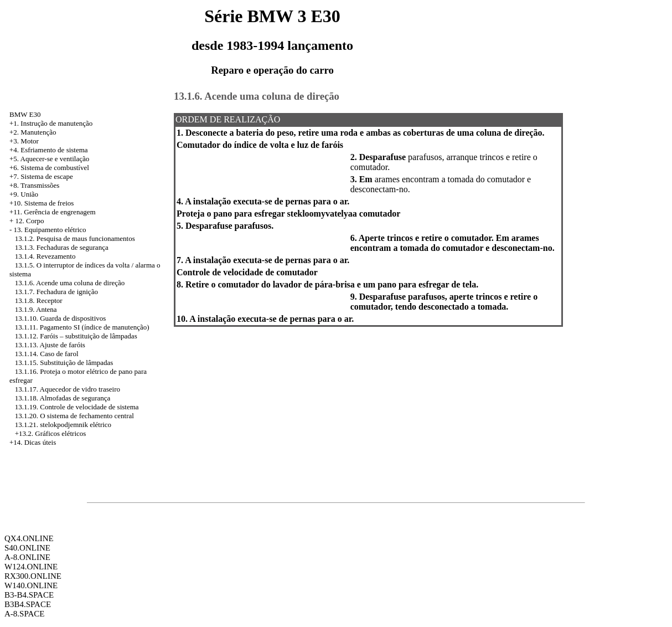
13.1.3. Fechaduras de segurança (62, 247)
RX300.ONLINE (33, 576)
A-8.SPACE (24, 614)
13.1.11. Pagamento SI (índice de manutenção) (82, 327)
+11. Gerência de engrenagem (53, 212)
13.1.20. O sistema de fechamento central (74, 416)
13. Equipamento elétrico (50, 230)
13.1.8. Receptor (39, 300)
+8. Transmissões (34, 185)
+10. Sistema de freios (42, 203)
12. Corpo (30, 221)
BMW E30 (25, 114)
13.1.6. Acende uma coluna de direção (70, 283)
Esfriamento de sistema (54, 150)
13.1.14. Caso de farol (47, 354)
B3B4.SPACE (28, 604)
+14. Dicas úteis (33, 442)
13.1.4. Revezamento (45, 256)
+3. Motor (24, 141)
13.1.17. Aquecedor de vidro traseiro (68, 389)
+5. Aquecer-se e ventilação (49, 159)
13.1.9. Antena (36, 309)
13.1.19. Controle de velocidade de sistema (77, 407)
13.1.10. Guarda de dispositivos (61, 318)
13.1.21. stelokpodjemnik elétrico (63, 425)
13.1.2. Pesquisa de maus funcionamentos (75, 238)
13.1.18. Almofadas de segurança (63, 398)
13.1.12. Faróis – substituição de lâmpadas (76, 336)
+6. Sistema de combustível (49, 168)
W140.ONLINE (31, 585)
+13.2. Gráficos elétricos (51, 433)
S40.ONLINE (27, 548)
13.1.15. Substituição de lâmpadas (64, 363)
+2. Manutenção (33, 132)
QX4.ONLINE (29, 538)
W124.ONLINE (31, 567)
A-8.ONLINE (27, 557)
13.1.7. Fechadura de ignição (56, 292)
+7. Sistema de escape (41, 176)
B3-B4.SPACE (29, 595)
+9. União (24, 194)
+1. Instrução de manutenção (51, 123)
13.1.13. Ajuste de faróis (50, 345)
